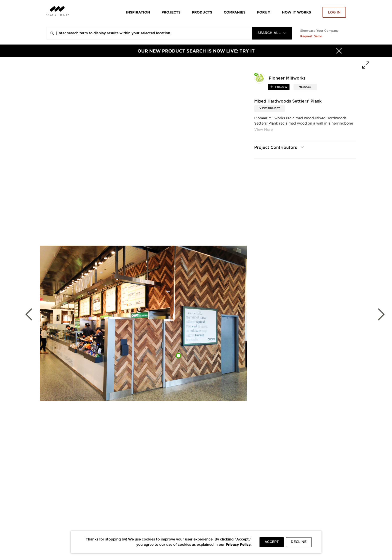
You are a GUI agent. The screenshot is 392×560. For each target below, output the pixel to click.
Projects (171, 12)
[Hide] (339, 51)
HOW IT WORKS (296, 12)
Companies (235, 12)
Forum (264, 12)
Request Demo (311, 36)
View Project (270, 108)
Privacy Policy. (239, 544)
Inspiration (138, 12)
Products (202, 12)
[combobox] (272, 33)
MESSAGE (305, 87)
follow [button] (281, 87)
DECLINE (299, 542)
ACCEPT (272, 542)
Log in (334, 13)
